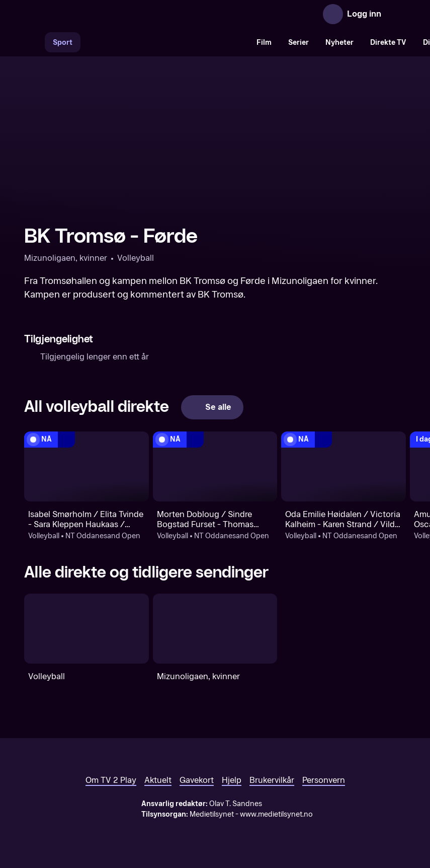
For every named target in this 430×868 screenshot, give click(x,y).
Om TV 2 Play (111, 780)
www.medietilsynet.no (276, 814)
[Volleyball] (87, 629)
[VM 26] (164, 42)
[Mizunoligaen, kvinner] (215, 629)
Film (264, 43)
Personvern (324, 780)
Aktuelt (158, 780)
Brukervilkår (272, 780)
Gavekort (197, 780)
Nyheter (339, 43)
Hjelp (232, 780)
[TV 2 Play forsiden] (100, 14)
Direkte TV (388, 43)
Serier (298, 43)
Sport (63, 43)
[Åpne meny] (396, 14)
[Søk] (34, 42)
